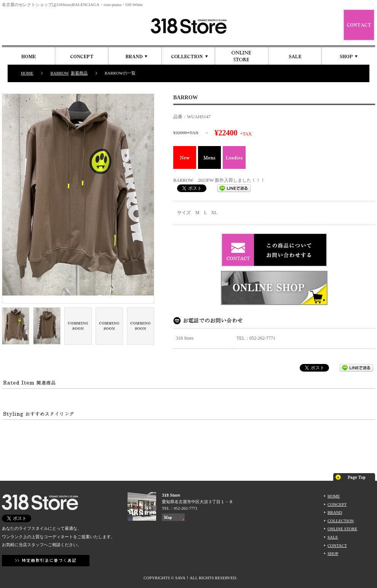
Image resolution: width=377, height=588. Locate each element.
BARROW (59, 73)
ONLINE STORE (342, 529)
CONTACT (337, 545)
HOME (27, 73)
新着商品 (79, 73)
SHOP (333, 553)
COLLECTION (341, 521)
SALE (333, 537)
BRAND (335, 512)
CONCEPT (337, 504)
